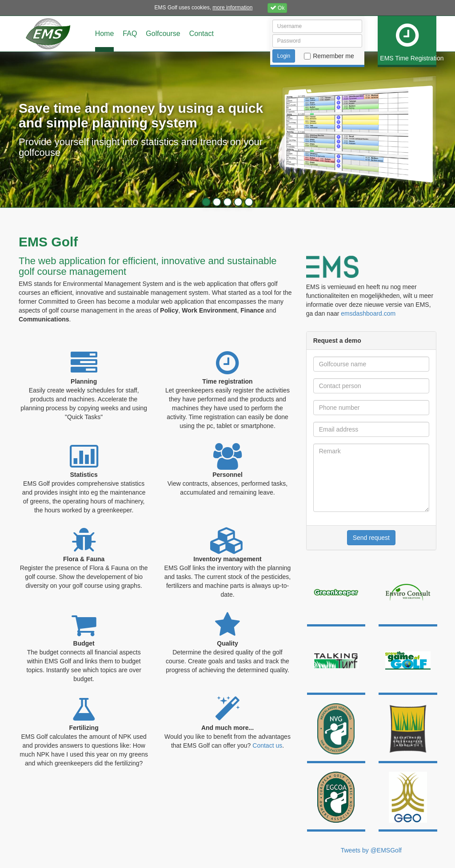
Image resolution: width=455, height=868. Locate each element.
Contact (202, 34)
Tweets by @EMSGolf (371, 850)
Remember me (333, 56)
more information (232, 8)
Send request (371, 538)
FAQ (130, 34)
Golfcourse (163, 34)
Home (105, 34)
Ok (277, 8)
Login (284, 56)
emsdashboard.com (368, 313)
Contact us (267, 745)
